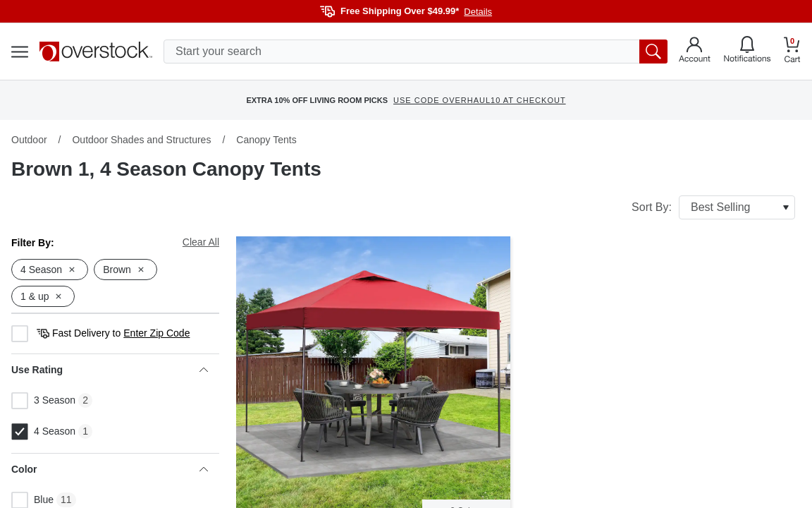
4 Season (43, 432)
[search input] (416, 52)
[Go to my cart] (792, 52)
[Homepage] (96, 52)
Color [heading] (110, 469)
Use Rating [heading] (110, 370)
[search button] (653, 52)
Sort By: (713, 207)
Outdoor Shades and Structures (141, 140)
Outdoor (29, 140)
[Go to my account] (695, 52)
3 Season (43, 401)
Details (478, 12)
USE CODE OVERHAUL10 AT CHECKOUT (480, 100)
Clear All (201, 242)
